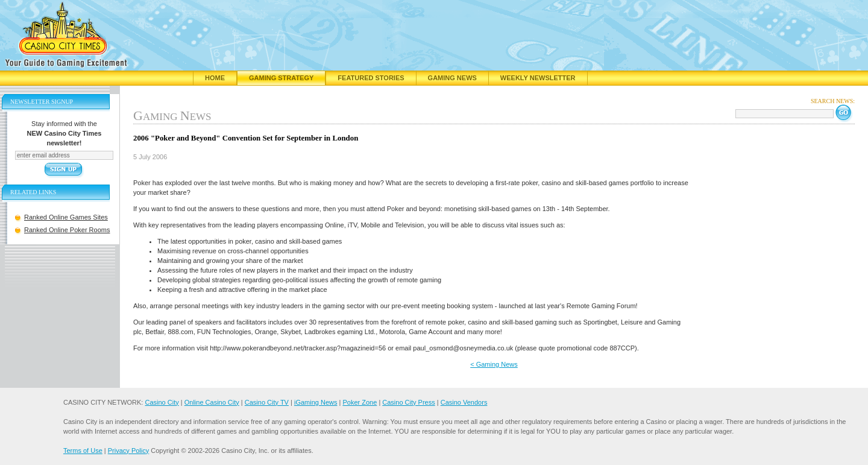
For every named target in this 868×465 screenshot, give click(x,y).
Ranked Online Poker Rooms (67, 230)
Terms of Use (83, 451)
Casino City (162, 402)
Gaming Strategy (281, 78)
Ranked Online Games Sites (66, 217)
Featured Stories (371, 78)
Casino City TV (267, 402)
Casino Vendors (464, 402)
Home (215, 78)
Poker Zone (360, 402)
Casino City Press (408, 402)
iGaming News (316, 402)
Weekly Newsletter (538, 78)
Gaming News (452, 78)
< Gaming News (494, 364)
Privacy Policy (128, 451)
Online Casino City (212, 402)
